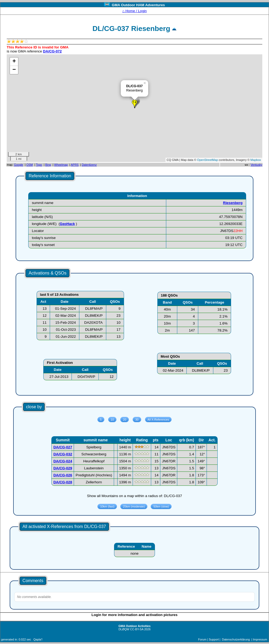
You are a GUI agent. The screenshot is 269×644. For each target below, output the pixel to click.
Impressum (260, 639)
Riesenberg (233, 203)
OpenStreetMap (208, 160)
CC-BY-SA (137, 629)
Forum (202, 639)
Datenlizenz (89, 165)
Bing (48, 165)
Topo (39, 165)
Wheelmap (61, 165)
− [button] (14, 70)
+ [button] (14, 62)
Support (214, 639)
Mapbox (256, 160)
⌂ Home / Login (134, 11)
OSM (30, 165)
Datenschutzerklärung (236, 639)
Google (19, 165)
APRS (75, 165)
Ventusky (256, 165)
